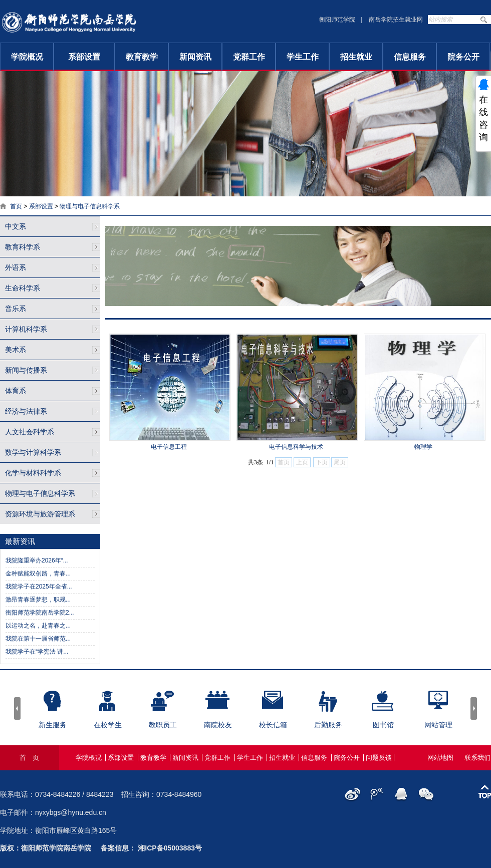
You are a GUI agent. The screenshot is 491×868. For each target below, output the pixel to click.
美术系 (16, 350)
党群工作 (249, 57)
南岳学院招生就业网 (396, 20)
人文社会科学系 (30, 432)
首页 (16, 206)
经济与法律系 (26, 411)
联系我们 (477, 758)
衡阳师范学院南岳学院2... (40, 613)
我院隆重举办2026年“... (37, 560)
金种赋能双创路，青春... (38, 573)
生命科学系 (23, 288)
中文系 (16, 226)
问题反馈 (379, 758)
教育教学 (142, 57)
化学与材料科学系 (33, 473)
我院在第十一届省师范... (38, 639)
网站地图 (440, 758)
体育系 (16, 391)
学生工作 (303, 57)
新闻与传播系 (26, 370)
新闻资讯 (195, 57)
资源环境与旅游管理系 (40, 514)
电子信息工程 (169, 447)
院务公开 (463, 57)
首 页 (29, 758)
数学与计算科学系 (33, 452)
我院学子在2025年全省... (39, 587)
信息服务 (410, 57)
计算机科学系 (26, 329)
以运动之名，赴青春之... (38, 626)
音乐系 (16, 309)
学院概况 (27, 57)
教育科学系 (23, 247)
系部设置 (84, 57)
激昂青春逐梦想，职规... (38, 600)
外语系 (16, 267)
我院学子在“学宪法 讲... (37, 652)
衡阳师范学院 (337, 20)
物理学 (423, 447)
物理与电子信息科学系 (90, 206)
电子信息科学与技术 (296, 447)
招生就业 (356, 57)
